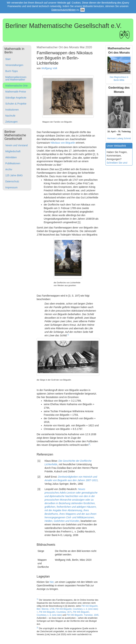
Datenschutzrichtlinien (63, 10)
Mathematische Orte (16, 86)
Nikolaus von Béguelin (63, 143)
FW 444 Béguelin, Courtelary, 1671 (56, 612)
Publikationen (13, 163)
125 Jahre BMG (14, 175)
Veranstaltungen (14, 65)
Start (8, 59)
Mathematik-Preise (16, 92)
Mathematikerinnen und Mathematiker (16, 78)
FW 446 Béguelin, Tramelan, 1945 (83, 615)
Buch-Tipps (12, 71)
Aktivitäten (11, 157)
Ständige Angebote (16, 98)
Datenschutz (12, 181)
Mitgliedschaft (13, 151)
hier (52, 582)
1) (68, 335)
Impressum (11, 187)
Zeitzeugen (11, 122)
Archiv (9, 169)
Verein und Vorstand (16, 145)
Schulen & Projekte (16, 104)
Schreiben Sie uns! (117, 163)
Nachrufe (10, 116)
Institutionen (12, 110)
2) (89, 444)
